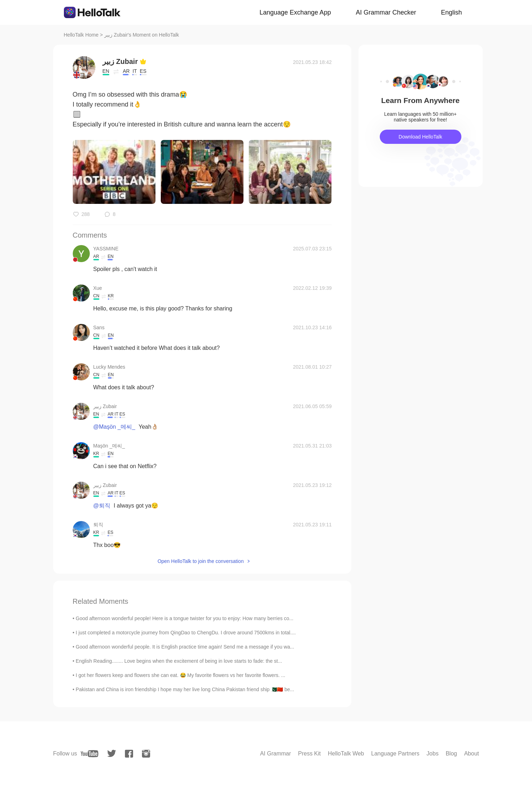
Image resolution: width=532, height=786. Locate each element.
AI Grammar (276, 754)
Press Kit (309, 754)
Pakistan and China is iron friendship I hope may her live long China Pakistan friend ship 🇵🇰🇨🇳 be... (185, 689)
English (451, 12)
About (472, 754)
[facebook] (129, 754)
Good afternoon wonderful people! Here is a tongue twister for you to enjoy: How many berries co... (184, 618)
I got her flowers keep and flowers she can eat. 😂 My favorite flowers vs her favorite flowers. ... (180, 675)
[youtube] (89, 754)
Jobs (433, 754)
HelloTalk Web (346, 754)
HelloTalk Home (81, 35)
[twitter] (112, 754)
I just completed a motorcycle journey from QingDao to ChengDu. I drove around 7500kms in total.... (186, 633)
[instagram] (146, 754)
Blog (451, 754)
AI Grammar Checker (386, 12)
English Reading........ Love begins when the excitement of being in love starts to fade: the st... (179, 661)
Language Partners (395, 754)
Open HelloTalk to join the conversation (201, 561)
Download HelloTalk (420, 137)
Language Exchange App (295, 12)
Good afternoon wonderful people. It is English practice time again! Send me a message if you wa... (185, 647)
